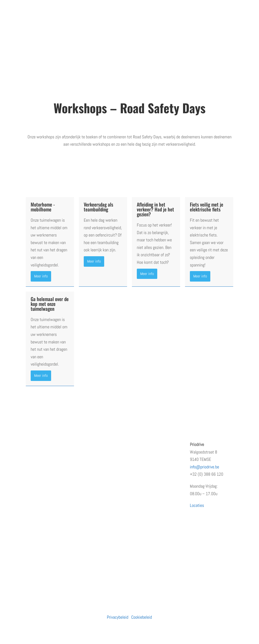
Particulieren (91, 444)
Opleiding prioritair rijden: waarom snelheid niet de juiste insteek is (156, 452)
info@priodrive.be (204, 467)
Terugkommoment (41, 473)
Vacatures (34, 483)
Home (31, 444)
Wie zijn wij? (36, 454)
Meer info (41, 276)
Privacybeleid (118, 617)
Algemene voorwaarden (45, 512)
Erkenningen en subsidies (46, 464)
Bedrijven (88, 454)
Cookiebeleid (142, 617)
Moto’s (86, 464)
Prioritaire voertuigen (98, 473)
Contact (32, 502)
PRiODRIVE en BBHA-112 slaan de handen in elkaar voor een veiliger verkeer (156, 508)
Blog (29, 493)
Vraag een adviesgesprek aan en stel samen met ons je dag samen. (130, 160)
